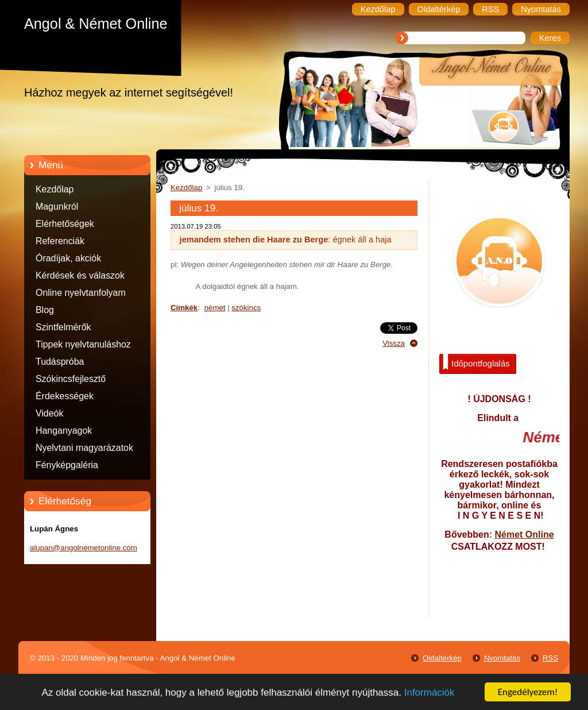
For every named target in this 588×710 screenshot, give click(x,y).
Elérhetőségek (65, 224)
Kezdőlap (55, 189)
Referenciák (60, 241)
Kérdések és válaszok (80, 275)
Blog (45, 310)
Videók (49, 413)
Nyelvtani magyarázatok (84, 448)
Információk (430, 694)
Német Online (524, 535)
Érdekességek (65, 396)
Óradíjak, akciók (68, 258)
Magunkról (57, 207)
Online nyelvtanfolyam (81, 293)
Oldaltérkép (442, 658)
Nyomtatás (502, 658)
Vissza (394, 343)
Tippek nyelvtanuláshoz (83, 344)
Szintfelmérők (63, 327)
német (215, 308)
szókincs (246, 308)
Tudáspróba (60, 362)
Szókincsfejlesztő (71, 379)
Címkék (184, 308)
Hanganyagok (64, 431)
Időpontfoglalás (476, 362)
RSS (550, 658)
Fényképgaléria (67, 465)
